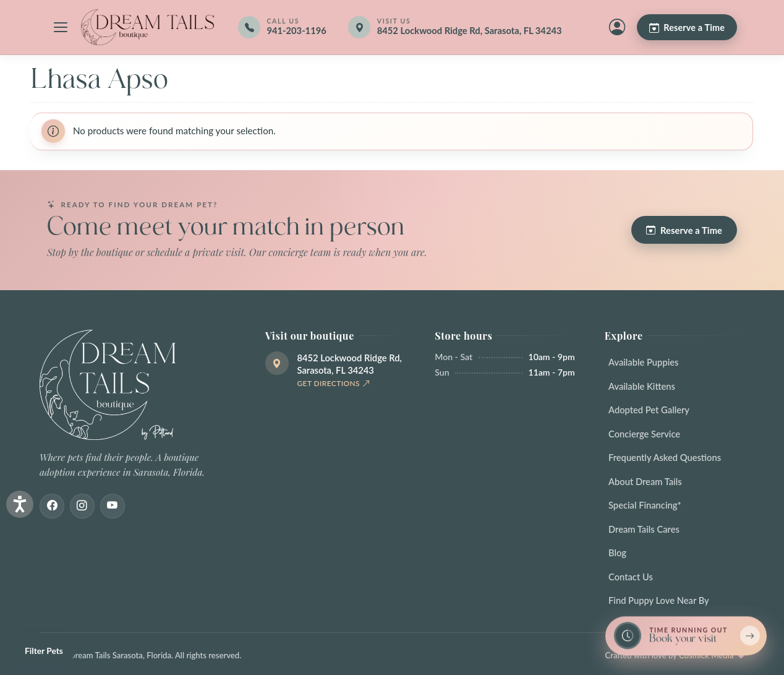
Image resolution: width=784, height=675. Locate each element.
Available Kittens (642, 386)
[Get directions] (463, 27)
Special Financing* (645, 505)
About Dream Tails (645, 481)
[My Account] (617, 27)
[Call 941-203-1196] (282, 27)
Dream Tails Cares (644, 529)
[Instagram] (82, 506)
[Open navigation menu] (61, 27)
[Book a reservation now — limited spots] (686, 636)
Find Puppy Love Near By (659, 600)
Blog (617, 552)
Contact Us (631, 577)
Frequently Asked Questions (665, 457)
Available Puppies (643, 362)
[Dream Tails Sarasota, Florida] (147, 27)
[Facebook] (52, 506)
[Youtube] (113, 506)
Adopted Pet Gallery (649, 410)
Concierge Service (644, 434)
